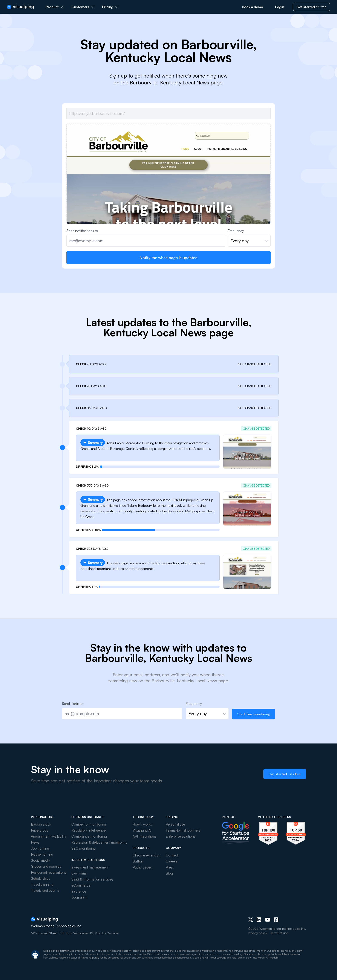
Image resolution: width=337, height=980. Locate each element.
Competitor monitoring (89, 824)
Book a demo (253, 7)
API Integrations (145, 836)
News (35, 842)
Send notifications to (82, 231)
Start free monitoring (254, 714)
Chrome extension (147, 855)
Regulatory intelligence (89, 830)
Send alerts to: (73, 704)
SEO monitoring (83, 848)
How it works (142, 824)
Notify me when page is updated (168, 258)
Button (138, 861)
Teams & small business (183, 830)
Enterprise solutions (181, 836)
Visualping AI (142, 830)
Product (54, 7)
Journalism (79, 897)
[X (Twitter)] (251, 920)
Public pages (142, 867)
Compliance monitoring (89, 836)
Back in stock (41, 824)
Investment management (90, 867)
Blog (169, 873)
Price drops (40, 830)
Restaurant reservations (49, 872)
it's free (311, 7)
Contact (172, 855)
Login (280, 7)
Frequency (236, 231)
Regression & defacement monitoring (99, 842)
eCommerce (81, 885)
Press (170, 867)
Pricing (110, 7)
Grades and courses (46, 866)
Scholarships (41, 878)
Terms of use (279, 933)
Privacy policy (258, 933)
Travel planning (42, 884)
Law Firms (79, 873)
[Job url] (168, 113)
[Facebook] (276, 920)
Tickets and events (45, 890)
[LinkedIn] (259, 920)
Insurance (79, 891)
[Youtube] (267, 920)
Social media (41, 860)
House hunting (42, 854)
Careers (172, 861)
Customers (83, 7)
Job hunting (40, 848)
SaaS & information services (92, 879)
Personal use (175, 824)
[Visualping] (20, 7)
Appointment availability (49, 836)
